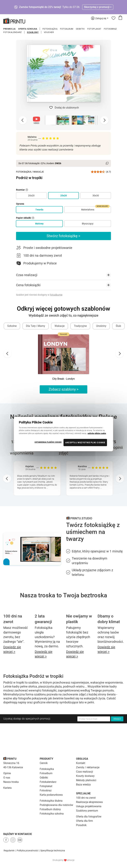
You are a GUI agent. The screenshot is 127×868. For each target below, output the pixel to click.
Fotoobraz (110, 29)
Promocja (9, 29)
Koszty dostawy (85, 776)
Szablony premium (87, 811)
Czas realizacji (85, 772)
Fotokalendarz (13, 32)
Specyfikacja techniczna (53, 850)
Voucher (49, 32)
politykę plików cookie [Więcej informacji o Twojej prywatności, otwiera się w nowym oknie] (97, 433)
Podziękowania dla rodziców (56, 805)
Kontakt (81, 763)
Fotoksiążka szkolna (52, 814)
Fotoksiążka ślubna (51, 801)
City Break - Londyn (63, 379)
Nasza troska (11, 782)
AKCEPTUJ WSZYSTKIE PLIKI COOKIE (85, 442)
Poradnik (81, 825)
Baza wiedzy (83, 785)
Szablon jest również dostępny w (39, 295)
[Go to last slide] (7, 354)
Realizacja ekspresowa (89, 802)
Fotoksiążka (50, 29)
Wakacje (39, 172)
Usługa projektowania (89, 806)
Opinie (7, 773)
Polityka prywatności (27, 850)
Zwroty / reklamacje (88, 767)
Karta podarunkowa (51, 795)
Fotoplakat (94, 29)
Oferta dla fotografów (89, 817)
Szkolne (12, 326)
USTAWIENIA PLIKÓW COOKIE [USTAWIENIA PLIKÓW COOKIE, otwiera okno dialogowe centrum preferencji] (48, 442)
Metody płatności (86, 780)
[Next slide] (104, 120)
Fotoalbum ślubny (50, 809)
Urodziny (101, 326)
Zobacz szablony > (64, 389)
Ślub (118, 326)
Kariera (7, 788)
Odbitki (80, 29)
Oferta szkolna (28, 29)
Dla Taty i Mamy (36, 326)
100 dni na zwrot (86, 798)
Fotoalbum (67, 29)
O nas (7, 778)
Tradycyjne (80, 326)
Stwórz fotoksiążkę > (63, 236)
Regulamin (9, 850)
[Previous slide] (23, 120)
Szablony (33, 32)
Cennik (44, 763)
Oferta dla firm (85, 821)
